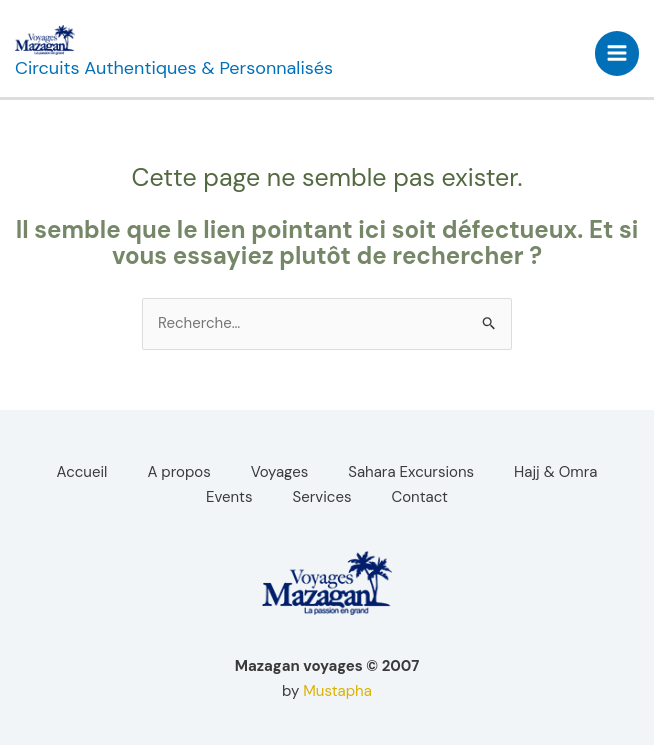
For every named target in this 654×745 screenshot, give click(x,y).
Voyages (280, 472)
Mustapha (337, 691)
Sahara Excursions (411, 472)
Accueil (82, 472)
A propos (178, 472)
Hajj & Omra (555, 472)
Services (322, 497)
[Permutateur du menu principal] (617, 53)
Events (229, 497)
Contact (419, 497)
